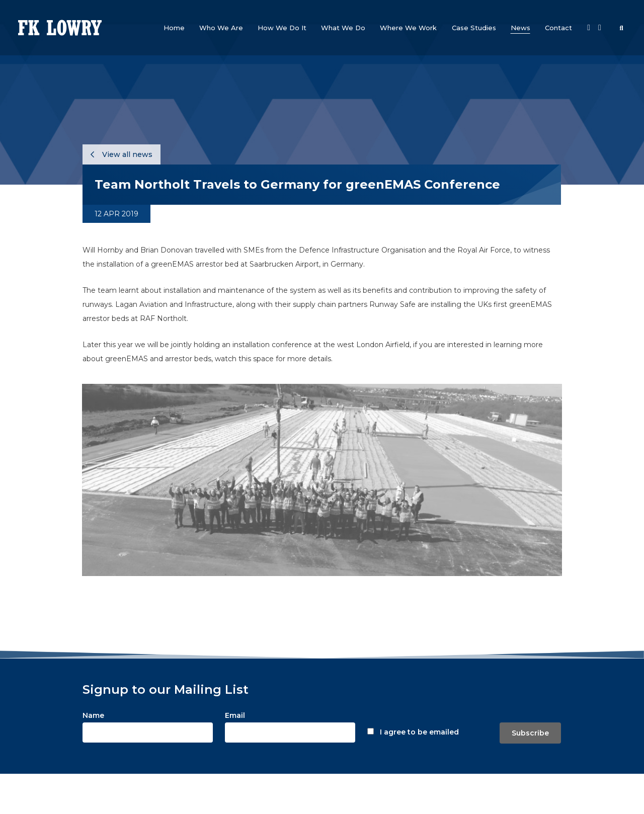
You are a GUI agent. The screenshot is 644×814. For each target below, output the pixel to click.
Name (93, 715)
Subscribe (530, 733)
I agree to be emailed (419, 732)
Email (235, 715)
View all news (122, 154)
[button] (221, 28)
